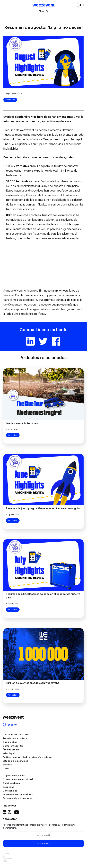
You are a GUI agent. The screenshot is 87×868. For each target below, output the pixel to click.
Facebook (56, 341)
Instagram (9, 812)
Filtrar (44, 11)
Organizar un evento (14, 776)
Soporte (7, 765)
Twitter (43, 341)
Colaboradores (11, 783)
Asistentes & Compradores (18, 794)
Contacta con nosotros (16, 734)
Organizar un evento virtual (18, 779)
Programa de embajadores (17, 798)
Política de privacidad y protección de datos (27, 757)
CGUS (6, 768)
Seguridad (8, 787)
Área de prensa (11, 750)
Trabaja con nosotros (15, 738)
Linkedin (30, 341)
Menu (6, 5)
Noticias (10, 100)
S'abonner (43, 843)
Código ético (10, 742)
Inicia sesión (80, 5)
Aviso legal (9, 753)
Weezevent (43, 5)
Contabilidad (10, 791)
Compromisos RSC (13, 746)
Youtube (17, 812)
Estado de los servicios (15, 761)
